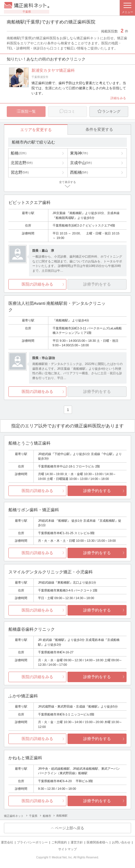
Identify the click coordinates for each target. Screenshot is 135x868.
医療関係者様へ (97, 843)
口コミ (70, 111)
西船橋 (79, 173)
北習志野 (22, 163)
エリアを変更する (36, 130)
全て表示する (67, 182)
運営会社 (7, 843)
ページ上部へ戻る (69, 828)
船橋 (19, 153)
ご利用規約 (59, 843)
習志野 (20, 173)
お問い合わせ (121, 843)
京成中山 (81, 163)
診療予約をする (97, 491)
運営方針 (77, 843)
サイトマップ (67, 849)
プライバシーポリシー (32, 843)
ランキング (111, 111)
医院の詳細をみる (37, 284)
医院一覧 (28, 111)
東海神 (79, 153)
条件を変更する (99, 129)
